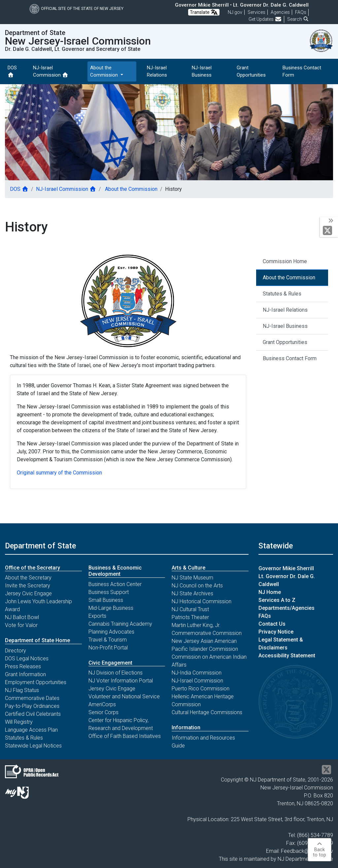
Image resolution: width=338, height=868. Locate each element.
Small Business (106, 600)
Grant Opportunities (251, 71)
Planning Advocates (111, 632)
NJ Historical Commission (202, 601)
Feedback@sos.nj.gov (307, 851)
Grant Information (25, 674)
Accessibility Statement (287, 656)
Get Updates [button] (265, 19)
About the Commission (131, 189)
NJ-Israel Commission (51, 71)
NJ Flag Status (22, 690)
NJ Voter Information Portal (121, 681)
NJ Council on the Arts (197, 586)
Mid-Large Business (111, 608)
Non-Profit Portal (108, 648)
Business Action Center (115, 584)
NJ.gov (235, 12)
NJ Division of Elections (116, 673)
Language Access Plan (31, 730)
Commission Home (285, 261)
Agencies (280, 12)
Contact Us (272, 624)
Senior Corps (103, 712)
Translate (204, 12)
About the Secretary (28, 578)
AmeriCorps (102, 704)
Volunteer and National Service (124, 696)
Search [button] (298, 19)
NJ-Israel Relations (157, 71)
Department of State (40, 546)
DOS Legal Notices (27, 659)
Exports (97, 616)
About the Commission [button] (105, 71)
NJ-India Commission (197, 673)
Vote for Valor (21, 625)
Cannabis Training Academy (120, 624)
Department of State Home (37, 640)
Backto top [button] (320, 850)
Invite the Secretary (28, 586)
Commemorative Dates (32, 698)
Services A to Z (277, 600)
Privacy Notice (276, 632)
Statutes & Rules (282, 294)
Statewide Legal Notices (33, 746)
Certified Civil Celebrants (33, 714)
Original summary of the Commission (59, 473)
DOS (12, 71)
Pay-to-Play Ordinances (32, 706)
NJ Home (270, 592)
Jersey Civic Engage (28, 593)
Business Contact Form (302, 71)
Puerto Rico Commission (201, 689)
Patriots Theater (190, 617)
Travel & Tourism (108, 640)
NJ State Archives (192, 593)
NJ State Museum (192, 578)
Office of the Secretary (33, 568)
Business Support (109, 592)
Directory (16, 651)
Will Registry (19, 722)
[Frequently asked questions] (301, 12)
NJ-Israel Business (202, 71)
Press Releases (23, 666)
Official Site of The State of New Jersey (76, 9)
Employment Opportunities (36, 682)
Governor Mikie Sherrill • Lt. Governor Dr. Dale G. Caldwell (242, 5)
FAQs (265, 616)
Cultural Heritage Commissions (207, 712)
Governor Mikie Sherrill (286, 568)
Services (256, 12)
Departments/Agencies (287, 608)
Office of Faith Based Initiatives (125, 736)
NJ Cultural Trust (190, 609)
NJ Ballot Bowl (22, 617)
